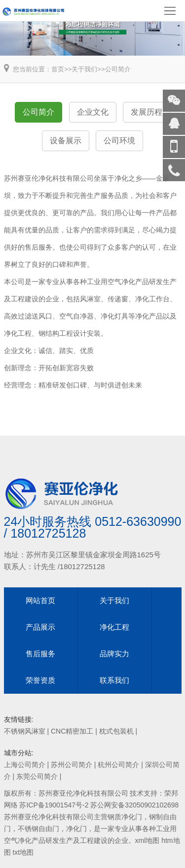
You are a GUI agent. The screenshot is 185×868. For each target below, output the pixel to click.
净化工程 (114, 627)
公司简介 (118, 69)
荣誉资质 (40, 680)
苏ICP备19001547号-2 (54, 805)
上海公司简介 (25, 765)
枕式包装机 (116, 731)
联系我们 (114, 680)
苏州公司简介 (72, 765)
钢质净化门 (125, 817)
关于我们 (84, 69)
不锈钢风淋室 (25, 731)
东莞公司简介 (37, 776)
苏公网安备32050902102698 (134, 805)
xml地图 (148, 840)
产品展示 (40, 627)
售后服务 (40, 654)
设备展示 (66, 141)
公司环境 (119, 141)
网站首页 (40, 600)
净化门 (76, 829)
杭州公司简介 (118, 765)
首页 (58, 69)
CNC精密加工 (72, 731)
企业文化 (93, 112)
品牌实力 (114, 654)
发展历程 (147, 112)
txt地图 (23, 852)
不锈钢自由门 (38, 829)
